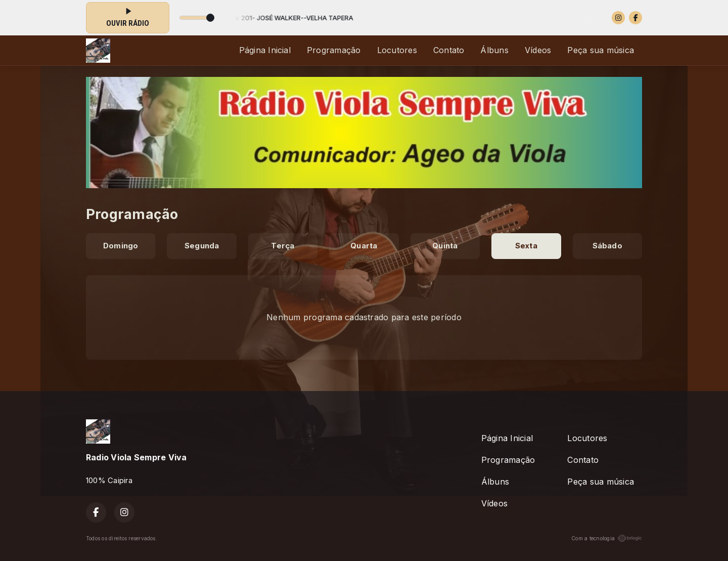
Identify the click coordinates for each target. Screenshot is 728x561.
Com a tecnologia (607, 538)
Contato (449, 50)
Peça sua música (601, 50)
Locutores (397, 50)
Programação (334, 50)
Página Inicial (265, 50)
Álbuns (494, 50)
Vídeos (538, 50)
